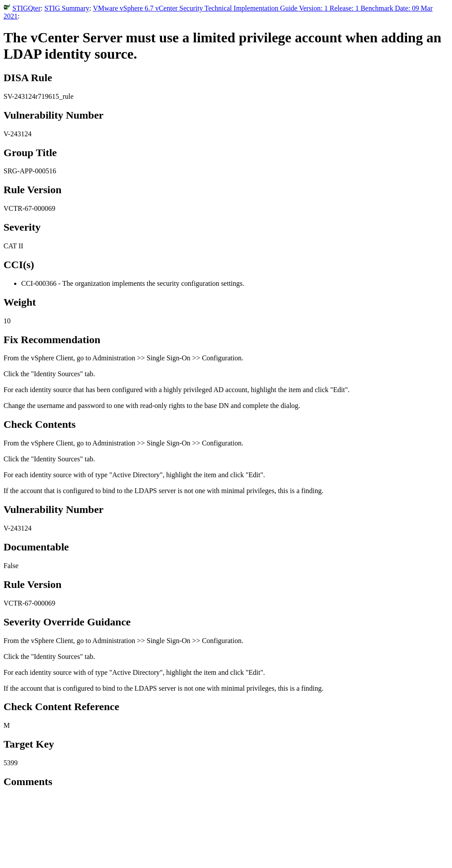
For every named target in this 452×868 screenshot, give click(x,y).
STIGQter (26, 8)
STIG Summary (67, 8)
